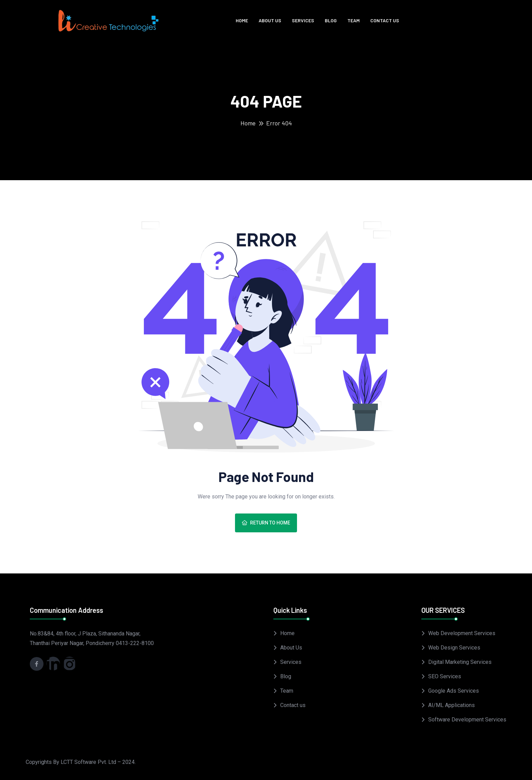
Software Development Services (467, 720)
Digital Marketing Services (460, 662)
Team (354, 20)
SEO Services (445, 676)
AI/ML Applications (451, 705)
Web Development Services (462, 633)
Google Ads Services (454, 691)
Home (242, 20)
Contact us (385, 20)
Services (303, 20)
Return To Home (266, 523)
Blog (331, 20)
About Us (270, 20)
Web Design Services (454, 648)
